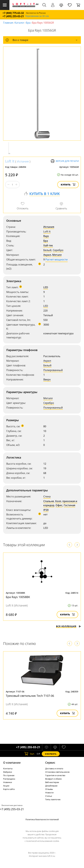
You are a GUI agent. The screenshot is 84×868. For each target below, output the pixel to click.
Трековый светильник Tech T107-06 (30, 696)
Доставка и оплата (54, 768)
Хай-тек (48, 245)
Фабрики (8, 772)
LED (46, 287)
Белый (47, 250)
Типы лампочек (53, 799)
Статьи (49, 796)
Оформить (51, 754)
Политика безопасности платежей (42, 819)
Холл (58, 501)
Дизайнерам (51, 786)
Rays (46, 236)
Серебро (58, 250)
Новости (49, 793)
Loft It (10, 161)
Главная (8, 23)
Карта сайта (9, 789)
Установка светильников (57, 772)
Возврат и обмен (53, 779)
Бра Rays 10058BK (18, 597)
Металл (57, 255)
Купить (68, 185)
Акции (6, 786)
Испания (23, 161)
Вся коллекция (68, 626)
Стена (47, 496)
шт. (30, 754)
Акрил (47, 255)
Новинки (8, 782)
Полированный (53, 370)
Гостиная (69, 505)
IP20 (46, 510)
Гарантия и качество (55, 775)
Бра (28, 23)
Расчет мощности (57, 259)
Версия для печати (65, 161)
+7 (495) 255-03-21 (13, 16)
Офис (59, 505)
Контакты (8, 768)
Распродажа (9, 779)
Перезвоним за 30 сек (37, 16)
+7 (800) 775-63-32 (13, 13)
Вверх (47, 379)
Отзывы (49, 789)
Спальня (49, 501)
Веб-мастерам (52, 782)
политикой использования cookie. (43, 841)
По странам (9, 775)
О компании (12, 763)
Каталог (19, 23)
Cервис (50, 763)
